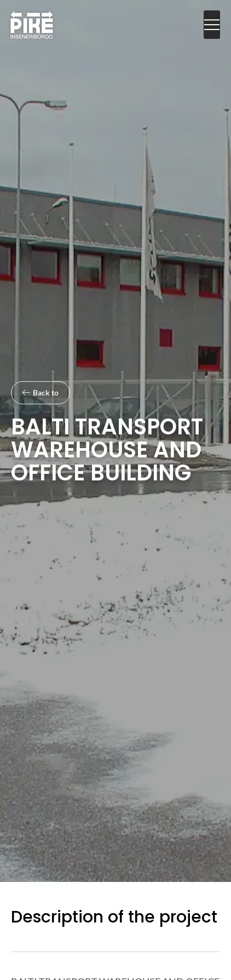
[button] (212, 25)
